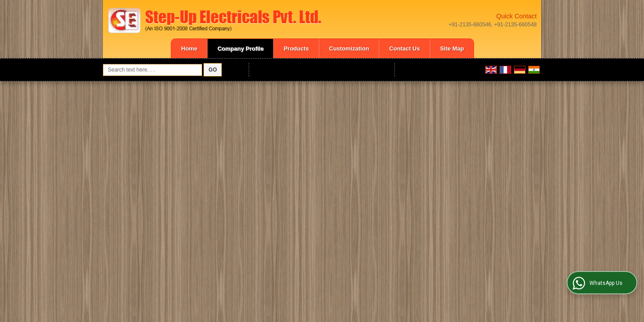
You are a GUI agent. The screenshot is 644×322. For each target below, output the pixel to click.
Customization (349, 49)
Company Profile (240, 49)
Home (189, 49)
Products (296, 49)
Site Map (452, 49)
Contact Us (405, 49)
